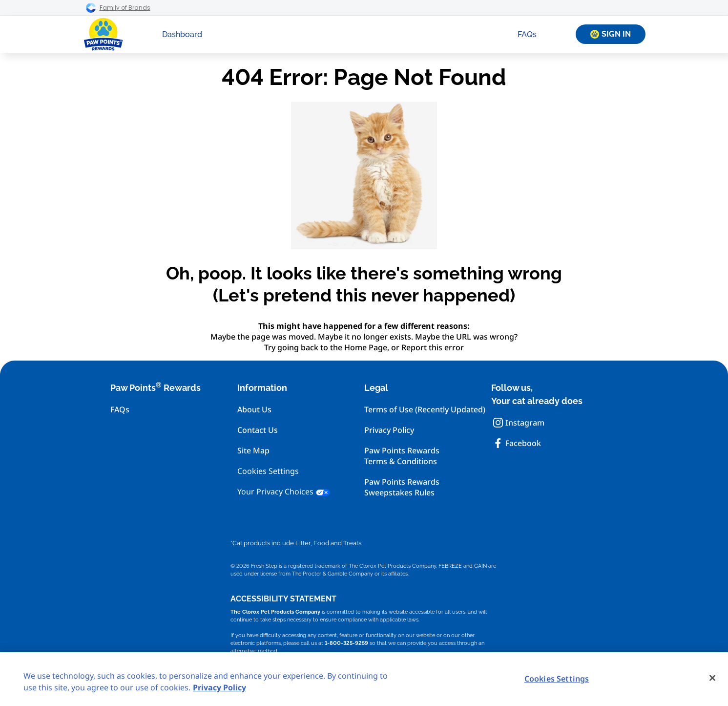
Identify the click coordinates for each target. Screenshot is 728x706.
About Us (254, 409)
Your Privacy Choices (284, 492)
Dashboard (182, 34)
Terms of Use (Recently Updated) (425, 409)
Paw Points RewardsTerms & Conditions (402, 456)
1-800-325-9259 (346, 643)
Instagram (519, 423)
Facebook (517, 443)
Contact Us (258, 430)
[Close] (712, 678)
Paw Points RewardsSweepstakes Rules (402, 487)
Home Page (366, 347)
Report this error (433, 347)
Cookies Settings (268, 471)
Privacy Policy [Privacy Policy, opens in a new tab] (219, 687)
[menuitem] (182, 34)
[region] (364, 679)
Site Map (253, 450)
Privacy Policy (389, 430)
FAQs (527, 34)
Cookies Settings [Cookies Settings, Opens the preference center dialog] (557, 679)
